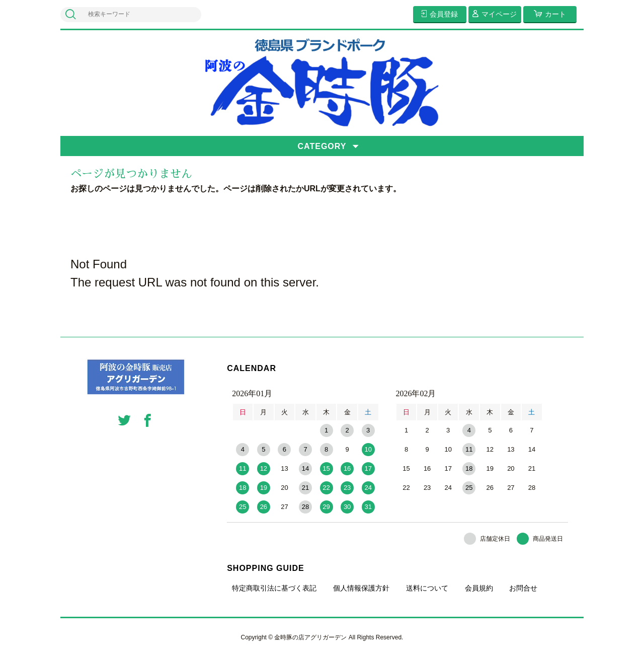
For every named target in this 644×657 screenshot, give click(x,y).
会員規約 (479, 588)
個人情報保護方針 (361, 588)
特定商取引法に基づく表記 (274, 588)
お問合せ (523, 588)
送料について (427, 588)
